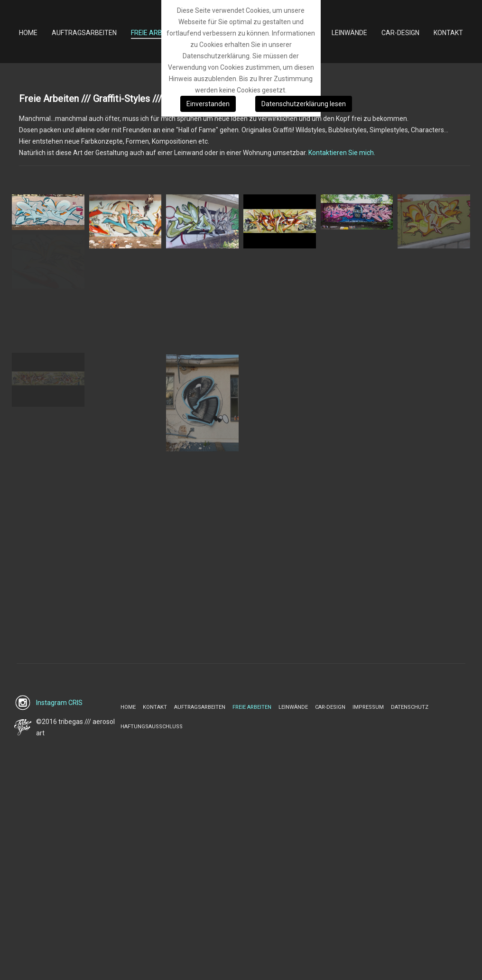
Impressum (368, 707)
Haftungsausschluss (152, 727)
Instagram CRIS (59, 703)
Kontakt (155, 707)
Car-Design (330, 707)
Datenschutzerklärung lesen (304, 104)
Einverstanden (208, 104)
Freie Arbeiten (252, 707)
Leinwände (293, 707)
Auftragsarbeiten (200, 707)
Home (128, 707)
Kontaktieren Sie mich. (342, 153)
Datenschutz (410, 707)
